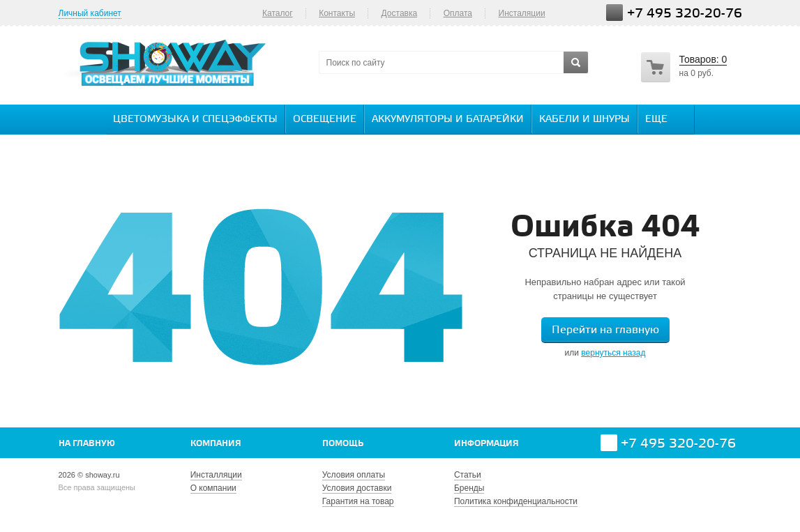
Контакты (337, 13)
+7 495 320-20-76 (685, 14)
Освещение (325, 120)
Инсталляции (216, 475)
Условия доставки (357, 488)
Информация (486, 444)
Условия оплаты (354, 475)
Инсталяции (522, 13)
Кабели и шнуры (584, 120)
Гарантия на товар (358, 501)
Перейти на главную (605, 330)
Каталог (278, 13)
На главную (87, 444)
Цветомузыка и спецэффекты (195, 120)
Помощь (343, 444)
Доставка (400, 13)
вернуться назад (613, 353)
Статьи (468, 475)
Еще (663, 119)
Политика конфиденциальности (516, 501)
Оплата (458, 13)
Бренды (469, 488)
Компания (216, 444)
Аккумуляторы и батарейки (448, 120)
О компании (213, 488)
